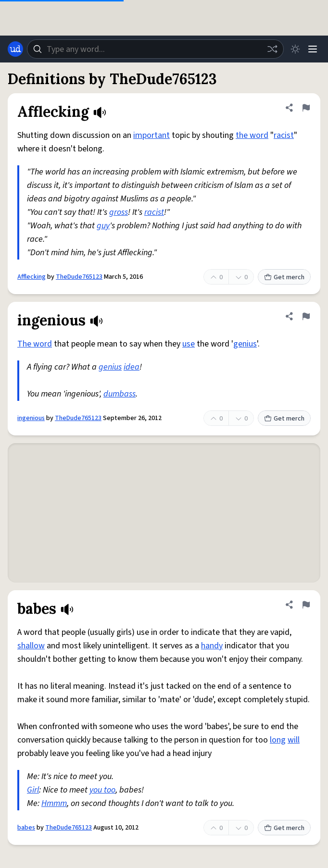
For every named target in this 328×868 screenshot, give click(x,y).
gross (119, 212)
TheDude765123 (79, 277)
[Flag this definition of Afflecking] (306, 108)
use (189, 344)
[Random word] (272, 49)
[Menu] (313, 49)
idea (132, 367)
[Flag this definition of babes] (306, 605)
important (151, 135)
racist (284, 135)
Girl (33, 790)
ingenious (31, 418)
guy (103, 226)
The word (35, 344)
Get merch (284, 277)
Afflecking (32, 277)
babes (26, 828)
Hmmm (54, 803)
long (278, 740)
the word (252, 135)
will (294, 740)
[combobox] (155, 49)
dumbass (120, 394)
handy (212, 646)
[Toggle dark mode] (295, 49)
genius (245, 344)
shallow (31, 646)
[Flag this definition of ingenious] (306, 316)
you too (102, 790)
